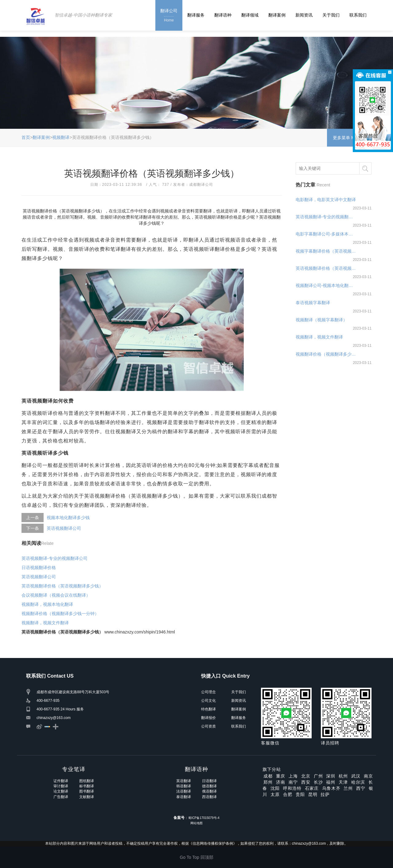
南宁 (293, 782)
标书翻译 (87, 786)
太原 (275, 794)
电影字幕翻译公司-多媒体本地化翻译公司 (326, 234)
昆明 (313, 794)
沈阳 (275, 788)
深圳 (331, 776)
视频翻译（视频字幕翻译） (321, 320)
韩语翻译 (184, 786)
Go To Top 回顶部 (196, 857)
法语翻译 (184, 791)
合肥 (288, 794)
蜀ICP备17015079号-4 (204, 818)
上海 (293, 776)
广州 (318, 776)
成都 (268, 776)
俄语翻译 (209, 791)
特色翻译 (208, 709)
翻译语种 (223, 15)
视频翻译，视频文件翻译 (45, 623)
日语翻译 (209, 781)
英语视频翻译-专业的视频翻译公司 (54, 558)
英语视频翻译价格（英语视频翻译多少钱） (62, 586)
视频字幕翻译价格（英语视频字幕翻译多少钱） (326, 251)
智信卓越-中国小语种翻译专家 (83, 15)
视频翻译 (61, 137)
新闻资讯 (304, 15)
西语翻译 (209, 797)
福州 (331, 782)
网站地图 (196, 823)
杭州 (343, 776)
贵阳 (300, 794)
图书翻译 (87, 791)
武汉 (356, 776)
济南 (281, 782)
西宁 (361, 788)
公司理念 (208, 692)
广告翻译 (61, 797)
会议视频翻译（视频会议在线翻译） (56, 595)
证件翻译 (61, 781)
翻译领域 (250, 15)
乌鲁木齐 (331, 788)
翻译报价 (208, 718)
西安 (306, 782)
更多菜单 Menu (349, 138)
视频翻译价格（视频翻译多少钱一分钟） (60, 614)
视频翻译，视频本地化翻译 (47, 604)
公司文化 (208, 701)
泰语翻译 (184, 797)
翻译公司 (169, 16)
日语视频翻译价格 (39, 568)
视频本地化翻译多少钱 (68, 518)
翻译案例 (277, 15)
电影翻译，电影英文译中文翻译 (326, 200)
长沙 (318, 782)
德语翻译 (209, 786)
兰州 (348, 788)
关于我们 (331, 15)
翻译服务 (196, 15)
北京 (306, 776)
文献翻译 (87, 797)
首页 (26, 137)
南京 (368, 776)
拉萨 (325, 794)
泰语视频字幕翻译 (313, 303)
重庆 (281, 776)
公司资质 (208, 726)
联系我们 (358, 15)
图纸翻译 (87, 781)
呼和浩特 (292, 788)
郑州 (268, 782)
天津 (343, 782)
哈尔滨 (358, 782)
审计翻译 (61, 786)
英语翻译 (184, 781)
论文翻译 (61, 791)
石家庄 (312, 788)
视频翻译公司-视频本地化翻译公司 (326, 285)
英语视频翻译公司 (64, 528)
